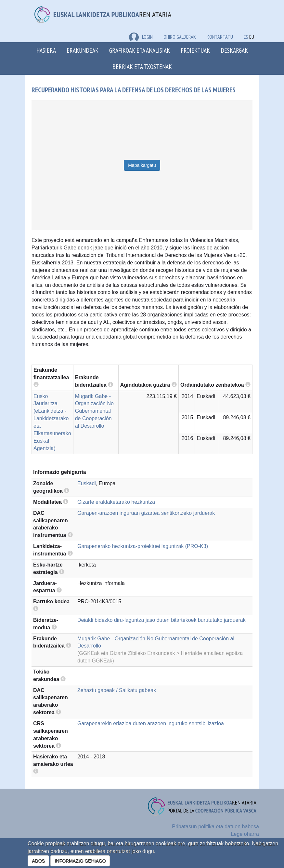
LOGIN (141, 37)
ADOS (38, 861)
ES (246, 37)
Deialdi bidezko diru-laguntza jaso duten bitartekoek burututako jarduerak (161, 620)
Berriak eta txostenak (142, 67)
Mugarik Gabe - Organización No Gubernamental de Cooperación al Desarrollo (94, 411)
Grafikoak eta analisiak (140, 50)
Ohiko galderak (180, 37)
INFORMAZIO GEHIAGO (80, 861)
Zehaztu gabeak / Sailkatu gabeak (117, 690)
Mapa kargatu (142, 165)
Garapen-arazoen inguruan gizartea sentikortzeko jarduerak (146, 513)
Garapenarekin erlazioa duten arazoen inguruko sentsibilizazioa (151, 723)
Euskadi (87, 483)
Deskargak (234, 50)
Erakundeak (83, 50)
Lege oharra (245, 834)
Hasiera (46, 50)
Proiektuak (195, 50)
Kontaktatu (220, 37)
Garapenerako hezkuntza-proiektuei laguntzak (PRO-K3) (143, 546)
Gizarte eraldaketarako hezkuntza (116, 502)
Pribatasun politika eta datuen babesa (215, 827)
